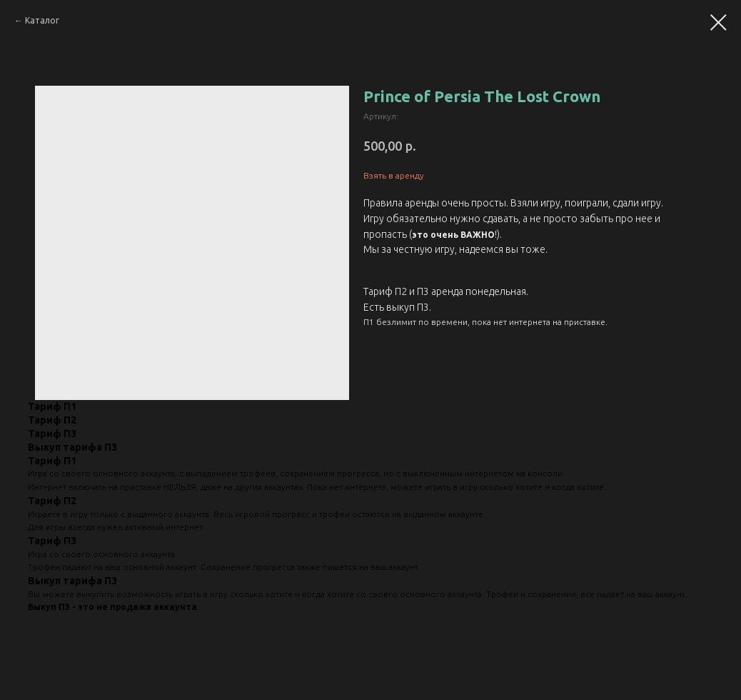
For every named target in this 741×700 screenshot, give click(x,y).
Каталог (42, 20)
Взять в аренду (394, 175)
